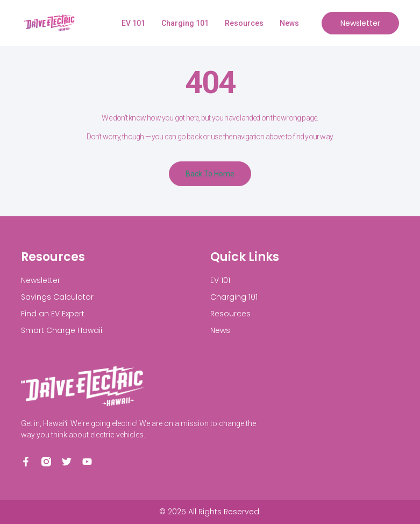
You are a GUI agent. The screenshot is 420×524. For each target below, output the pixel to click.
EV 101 (133, 23)
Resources (244, 23)
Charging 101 (185, 23)
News (289, 23)
